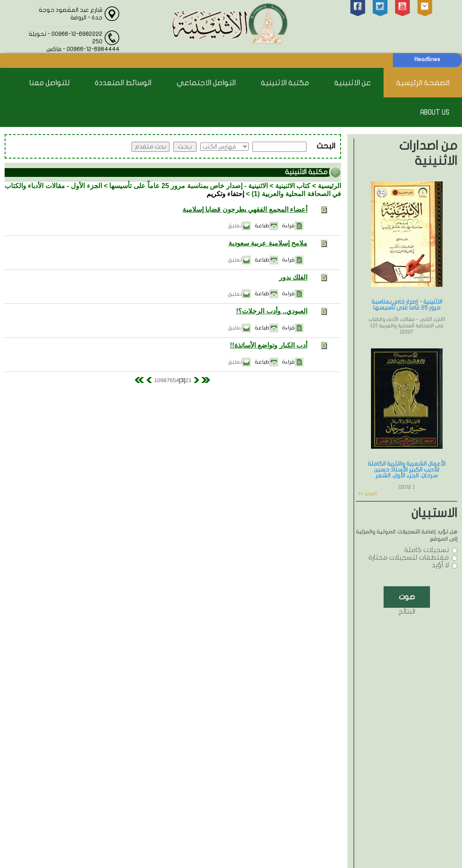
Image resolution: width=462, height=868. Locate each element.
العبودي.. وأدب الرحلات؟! (272, 311)
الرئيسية (329, 186)
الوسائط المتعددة (123, 83)
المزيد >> (368, 493)
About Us (435, 112)
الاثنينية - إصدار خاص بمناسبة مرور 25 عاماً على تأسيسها (188, 186)
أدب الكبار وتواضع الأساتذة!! (269, 345)
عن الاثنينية (353, 83)
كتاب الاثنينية (293, 186)
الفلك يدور (293, 277)
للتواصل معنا (49, 83)
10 (157, 380)
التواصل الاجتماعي (206, 83)
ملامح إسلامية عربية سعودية (268, 243)
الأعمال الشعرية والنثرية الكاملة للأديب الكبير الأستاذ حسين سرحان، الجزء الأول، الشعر (407, 470)
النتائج (407, 612)
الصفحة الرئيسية (423, 83)
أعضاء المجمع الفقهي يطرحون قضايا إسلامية (245, 209)
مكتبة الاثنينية (285, 83)
